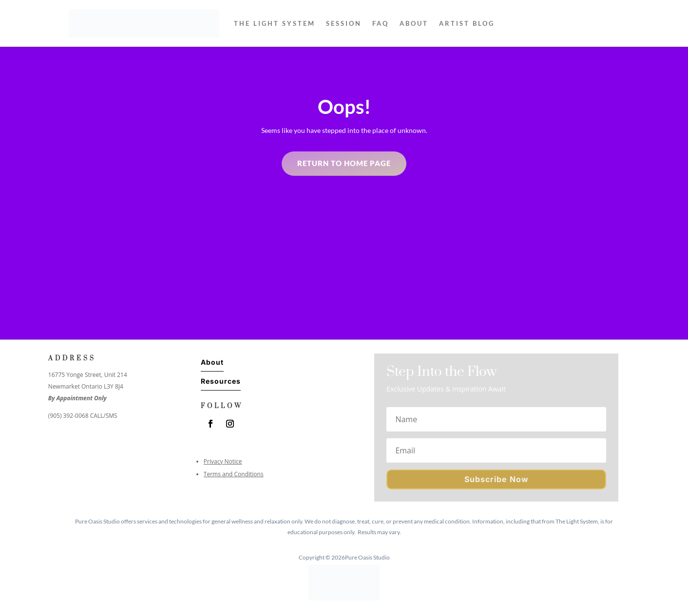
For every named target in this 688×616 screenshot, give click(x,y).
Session (344, 23)
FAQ (381, 23)
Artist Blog (467, 23)
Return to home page (344, 163)
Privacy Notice (223, 461)
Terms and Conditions (234, 474)
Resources (221, 381)
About (414, 23)
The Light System (275, 23)
